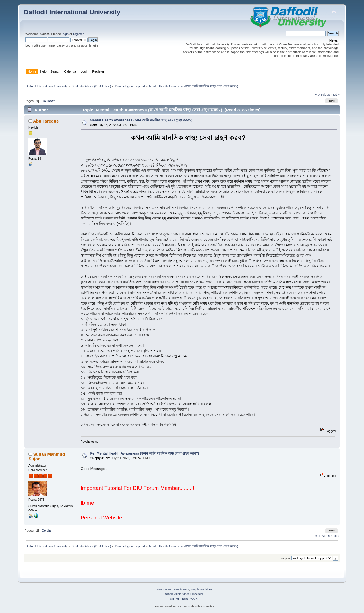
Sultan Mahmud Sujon (47, 456)
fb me (87, 503)
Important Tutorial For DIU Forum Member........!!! (139, 488)
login (65, 34)
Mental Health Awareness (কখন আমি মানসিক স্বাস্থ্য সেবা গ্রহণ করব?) (141, 120)
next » (335, 94)
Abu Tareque (46, 121)
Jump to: (285, 558)
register (78, 34)
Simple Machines (201, 589)
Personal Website (102, 518)
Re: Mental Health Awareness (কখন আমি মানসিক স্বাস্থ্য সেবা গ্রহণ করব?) (144, 453)
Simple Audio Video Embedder (184, 594)
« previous (322, 94)
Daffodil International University (72, 12)
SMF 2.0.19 (164, 589)
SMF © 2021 (181, 589)
